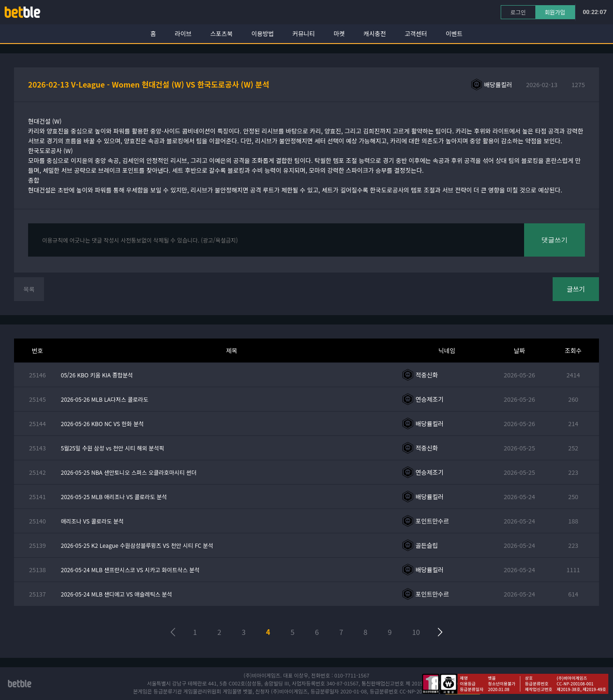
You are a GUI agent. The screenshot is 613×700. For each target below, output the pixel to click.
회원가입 (555, 12)
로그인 (518, 12)
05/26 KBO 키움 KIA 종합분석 (97, 375)
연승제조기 (430, 399)
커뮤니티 (304, 33)
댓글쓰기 (555, 240)
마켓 (339, 33)
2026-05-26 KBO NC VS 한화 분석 (102, 424)
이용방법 (263, 33)
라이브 (183, 33)
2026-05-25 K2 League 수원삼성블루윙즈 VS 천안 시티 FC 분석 (137, 545)
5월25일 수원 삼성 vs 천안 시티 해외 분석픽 (113, 448)
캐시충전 (375, 33)
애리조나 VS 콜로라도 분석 (92, 521)
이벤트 (454, 33)
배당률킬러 (498, 85)
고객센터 (416, 33)
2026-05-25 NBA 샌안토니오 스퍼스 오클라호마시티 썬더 (129, 472)
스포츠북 (221, 33)
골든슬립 (427, 545)
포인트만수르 (432, 521)
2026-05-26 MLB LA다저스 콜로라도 (105, 399)
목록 (29, 289)
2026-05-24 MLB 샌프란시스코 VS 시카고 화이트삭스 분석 (130, 570)
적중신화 (427, 375)
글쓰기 (576, 289)
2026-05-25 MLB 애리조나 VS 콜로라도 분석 (114, 497)
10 (416, 632)
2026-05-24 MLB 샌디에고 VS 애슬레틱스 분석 (117, 594)
